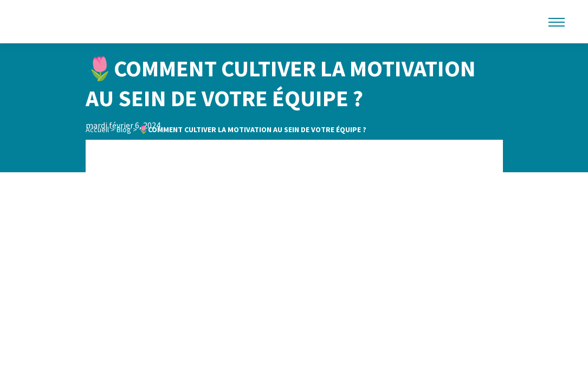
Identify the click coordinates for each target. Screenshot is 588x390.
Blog (124, 129)
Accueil (97, 129)
